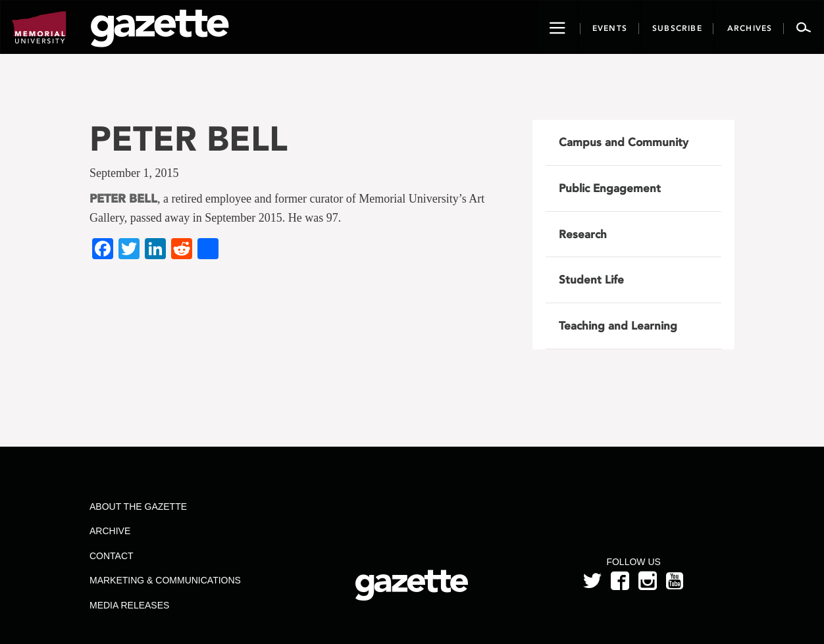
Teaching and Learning (618, 326)
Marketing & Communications (165, 580)
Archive (110, 531)
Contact (112, 556)
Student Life (591, 280)
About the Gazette (138, 507)
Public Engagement (610, 188)
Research (583, 234)
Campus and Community (624, 142)
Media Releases (129, 605)
